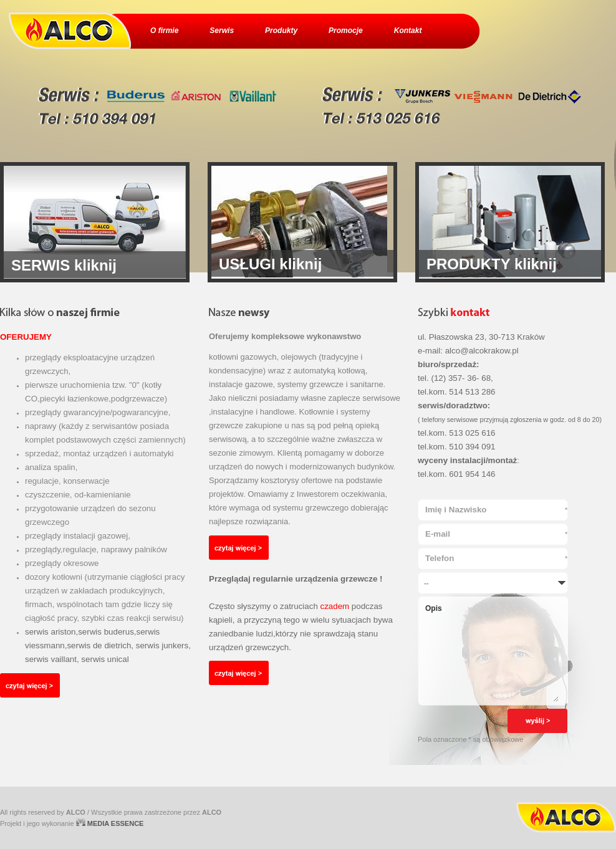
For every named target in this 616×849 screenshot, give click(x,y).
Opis (491, 652)
